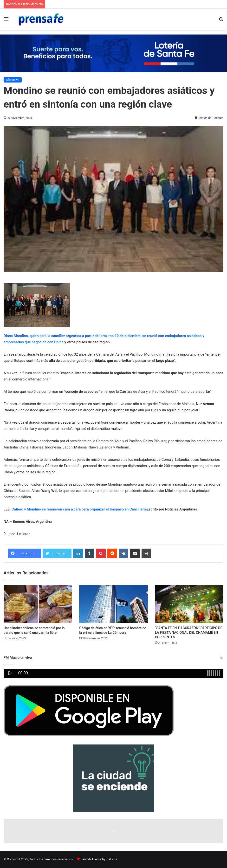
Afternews (13, 80)
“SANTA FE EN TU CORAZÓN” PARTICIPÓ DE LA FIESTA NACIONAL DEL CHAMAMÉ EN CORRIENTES (189, 633)
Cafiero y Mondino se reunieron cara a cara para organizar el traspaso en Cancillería (79, 509)
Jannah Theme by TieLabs (99, 859)
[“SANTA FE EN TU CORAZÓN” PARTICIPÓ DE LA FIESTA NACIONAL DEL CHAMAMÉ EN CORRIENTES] (189, 604)
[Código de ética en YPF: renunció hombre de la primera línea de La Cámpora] (113, 604)
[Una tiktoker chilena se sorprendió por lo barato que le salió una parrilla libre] (38, 604)
